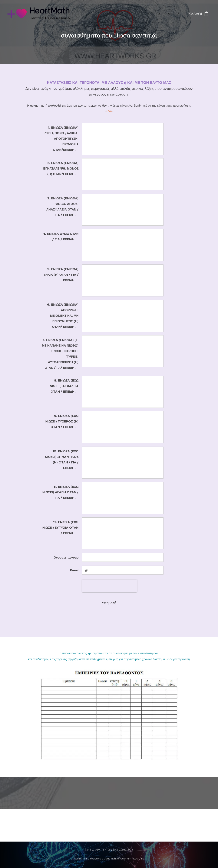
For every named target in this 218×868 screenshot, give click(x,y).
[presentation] (109, 586)
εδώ (109, 111)
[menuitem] (129, 14)
